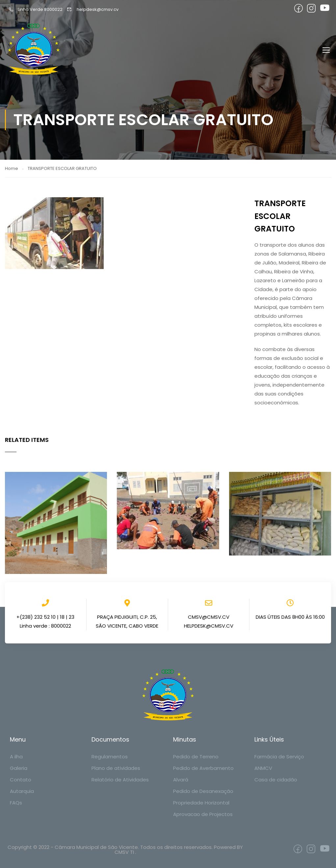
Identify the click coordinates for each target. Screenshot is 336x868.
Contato (21, 780)
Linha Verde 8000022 (35, 9)
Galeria (19, 768)
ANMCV (263, 768)
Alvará (181, 780)
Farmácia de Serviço (279, 757)
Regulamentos (110, 757)
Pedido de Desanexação (203, 791)
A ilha (16, 757)
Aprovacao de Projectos (203, 814)
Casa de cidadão (276, 780)
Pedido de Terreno (196, 757)
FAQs (16, 803)
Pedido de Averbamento (203, 768)
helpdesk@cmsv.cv (92, 9)
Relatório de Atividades (120, 780)
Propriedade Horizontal (201, 803)
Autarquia (22, 791)
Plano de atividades (116, 768)
